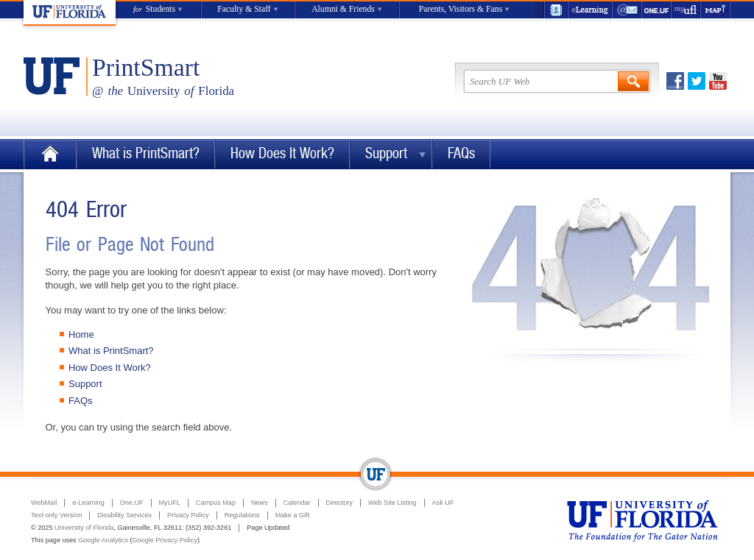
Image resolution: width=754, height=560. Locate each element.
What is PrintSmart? (146, 153)
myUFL (686, 10)
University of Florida (84, 528)
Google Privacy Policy (165, 540)
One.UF (657, 10)
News (260, 503)
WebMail (627, 10)
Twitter (697, 81)
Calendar (297, 503)
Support (386, 153)
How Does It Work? (282, 153)
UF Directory (556, 10)
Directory (339, 503)
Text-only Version (56, 515)
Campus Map (216, 503)
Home (50, 154)
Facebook (675, 81)
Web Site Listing (392, 503)
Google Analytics (103, 540)
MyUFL (170, 503)
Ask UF (443, 503)
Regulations (242, 515)
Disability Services (124, 515)
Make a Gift (293, 515)
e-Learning (591, 10)
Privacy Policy (188, 515)
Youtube (718, 81)
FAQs (461, 153)
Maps (716, 10)
